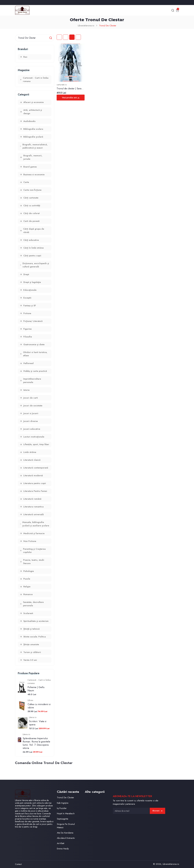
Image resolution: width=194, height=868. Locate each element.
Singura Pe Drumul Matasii (66, 826)
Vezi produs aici (71, 98)
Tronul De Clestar (108, 26)
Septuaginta (63, 819)
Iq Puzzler (62, 808)
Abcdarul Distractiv (66, 838)
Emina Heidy (63, 849)
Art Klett (61, 843)
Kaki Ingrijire (63, 803)
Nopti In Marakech (66, 814)
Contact (18, 864)
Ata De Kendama (65, 833)
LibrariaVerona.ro (86, 26)
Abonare (157, 811)
